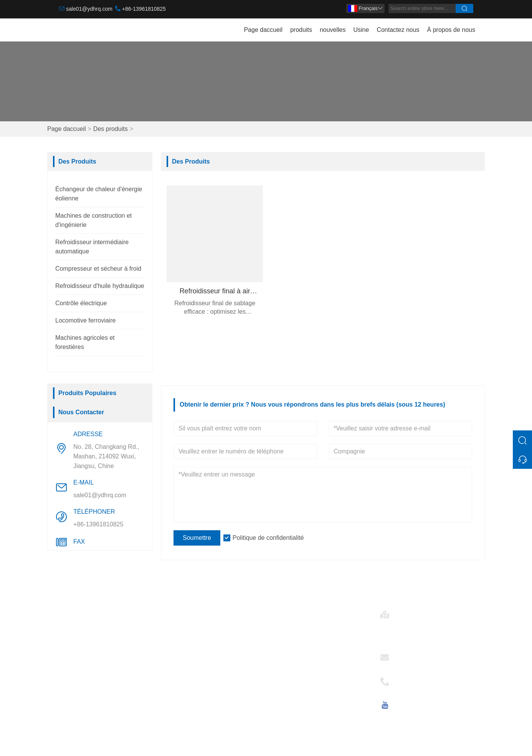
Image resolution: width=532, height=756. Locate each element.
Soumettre (197, 538)
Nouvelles (179, 649)
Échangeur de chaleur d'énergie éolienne (102, 617)
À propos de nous (451, 30)
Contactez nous (398, 30)
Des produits (111, 129)
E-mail (406, 655)
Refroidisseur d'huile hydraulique (100, 286)
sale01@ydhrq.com (89, 9)
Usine (361, 30)
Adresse (409, 612)
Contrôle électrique (81, 303)
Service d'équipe (188, 637)
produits (301, 30)
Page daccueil (263, 30)
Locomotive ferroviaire (85, 320)
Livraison (178, 624)
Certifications (183, 661)
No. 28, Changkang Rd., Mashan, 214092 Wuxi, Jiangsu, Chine (106, 456)
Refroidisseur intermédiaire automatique (96, 660)
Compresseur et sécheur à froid (98, 269)
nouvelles (333, 30)
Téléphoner (413, 679)
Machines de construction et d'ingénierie (97, 638)
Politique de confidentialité (268, 538)
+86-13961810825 (144, 9)
